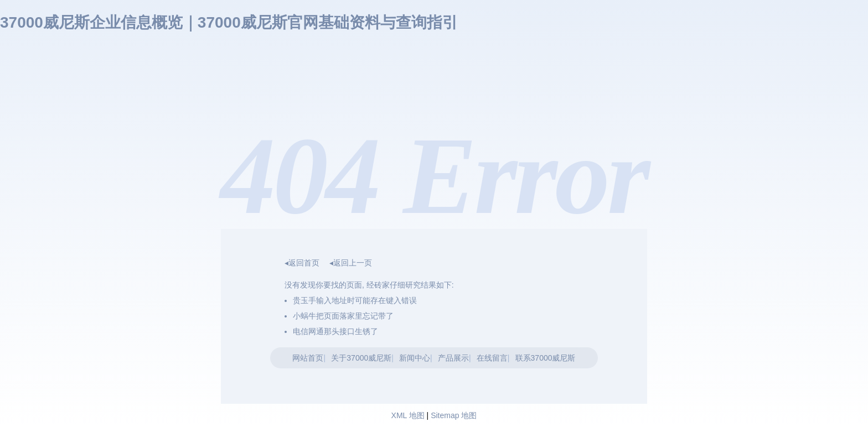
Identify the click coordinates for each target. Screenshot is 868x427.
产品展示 (453, 358)
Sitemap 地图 (454, 415)
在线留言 (492, 358)
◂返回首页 (302, 263)
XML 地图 (408, 415)
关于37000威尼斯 (361, 358)
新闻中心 (415, 358)
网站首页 (308, 358)
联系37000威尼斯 (546, 358)
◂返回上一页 (351, 263)
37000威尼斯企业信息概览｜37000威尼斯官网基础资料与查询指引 (229, 22)
